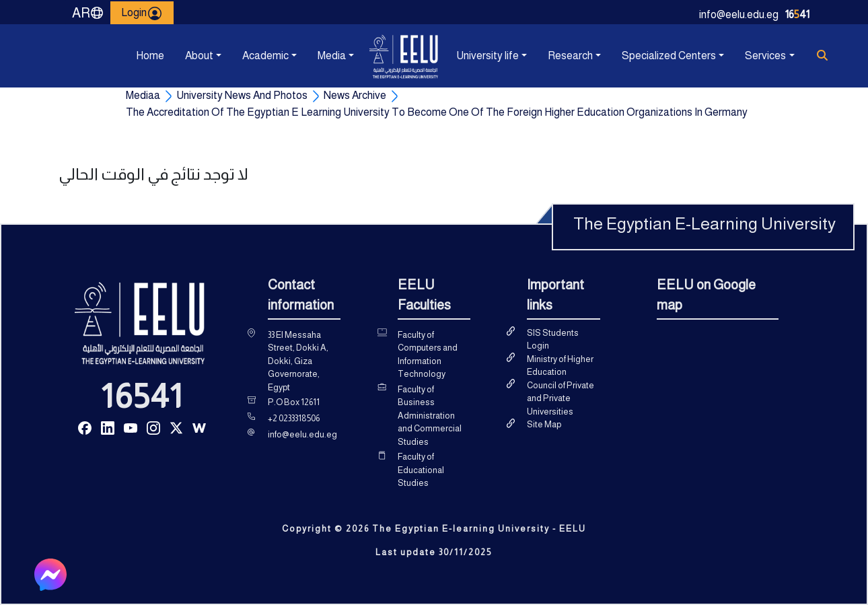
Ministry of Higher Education (560, 366)
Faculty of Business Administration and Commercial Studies (430, 416)
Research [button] (570, 56)
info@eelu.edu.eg (739, 14)
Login (142, 13)
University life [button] (487, 56)
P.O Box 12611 (294, 402)
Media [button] (332, 56)
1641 (797, 14)
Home (150, 56)
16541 (142, 396)
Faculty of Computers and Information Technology (428, 355)
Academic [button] (265, 56)
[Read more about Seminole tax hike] (85, 427)
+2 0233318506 (294, 418)
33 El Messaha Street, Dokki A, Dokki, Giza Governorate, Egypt (298, 361)
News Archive (355, 95)
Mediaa (143, 95)
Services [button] (765, 56)
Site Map (544, 424)
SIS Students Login (553, 340)
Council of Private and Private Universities (560, 398)
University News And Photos (242, 95)
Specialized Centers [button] (669, 56)
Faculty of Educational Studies (421, 470)
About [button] (199, 56)
